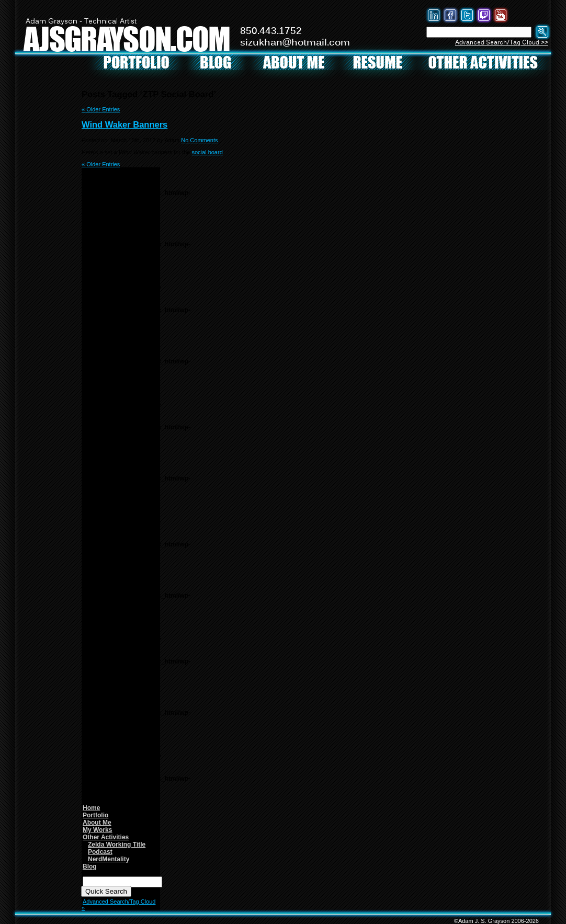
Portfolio (95, 815)
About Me (97, 823)
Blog (90, 866)
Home (91, 808)
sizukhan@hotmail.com (295, 43)
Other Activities (106, 837)
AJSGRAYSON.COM (127, 38)
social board (207, 152)
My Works (97, 830)
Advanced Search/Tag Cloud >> (502, 43)
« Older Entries (101, 109)
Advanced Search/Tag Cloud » (118, 905)
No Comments (199, 140)
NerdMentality (109, 859)
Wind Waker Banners (124, 124)
